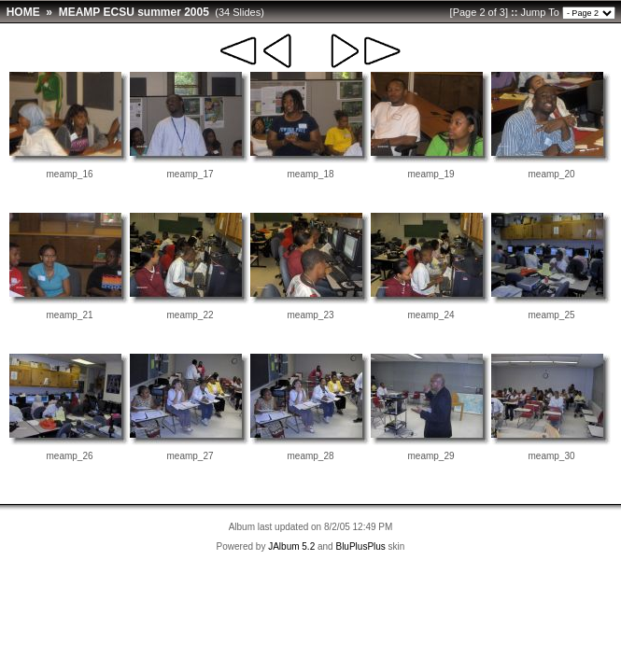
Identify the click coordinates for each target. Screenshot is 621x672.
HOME (23, 12)
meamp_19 (430, 174)
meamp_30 (551, 456)
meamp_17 (190, 174)
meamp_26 (69, 456)
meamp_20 (551, 174)
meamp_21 (69, 315)
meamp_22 (190, 315)
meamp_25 (551, 315)
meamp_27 (190, 456)
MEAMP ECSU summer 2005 (134, 12)
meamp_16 (69, 174)
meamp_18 (310, 174)
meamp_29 (430, 456)
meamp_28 (310, 456)
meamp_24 (430, 315)
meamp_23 (310, 315)
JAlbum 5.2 (291, 546)
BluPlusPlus (360, 546)
